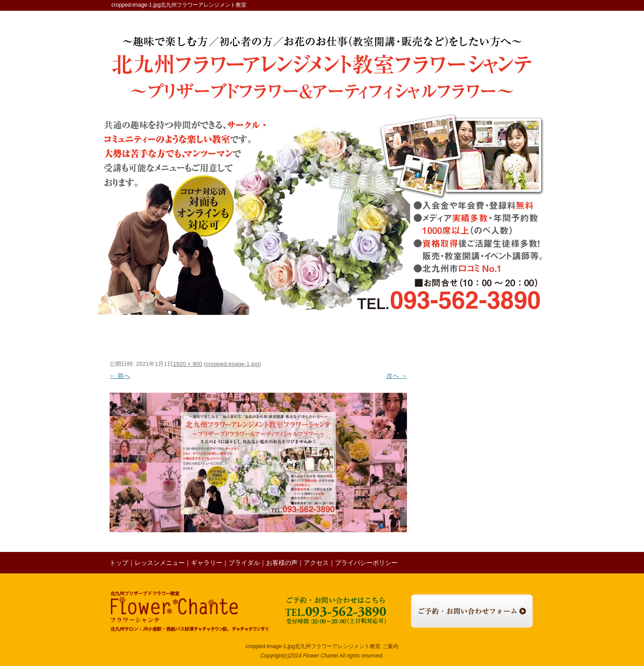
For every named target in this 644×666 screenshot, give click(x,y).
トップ (135, 336)
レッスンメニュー (194, 336)
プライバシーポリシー (366, 563)
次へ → (397, 376)
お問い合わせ (512, 336)
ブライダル (293, 336)
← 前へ (120, 376)
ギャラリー (250, 336)
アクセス (468, 336)
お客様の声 (335, 336)
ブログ (426, 336)
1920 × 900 (188, 364)
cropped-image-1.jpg (232, 364)
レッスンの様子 (381, 336)
